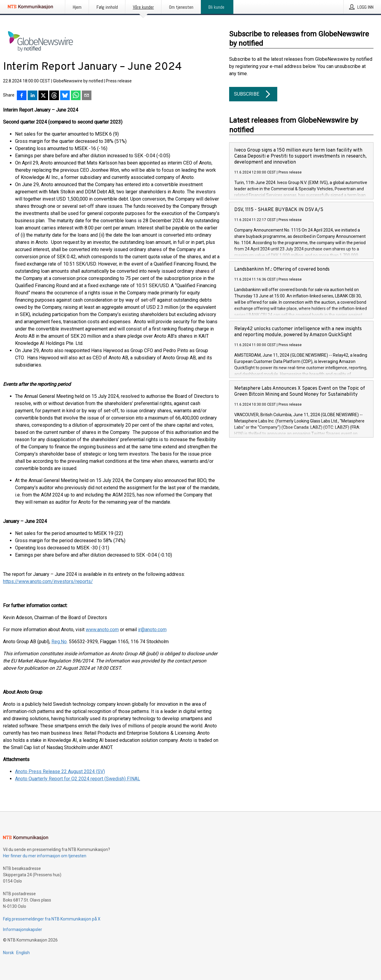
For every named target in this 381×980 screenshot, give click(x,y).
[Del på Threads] (54, 96)
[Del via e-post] (87, 96)
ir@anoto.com (152, 630)
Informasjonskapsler (23, 929)
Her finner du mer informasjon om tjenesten (45, 856)
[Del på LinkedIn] (32, 96)
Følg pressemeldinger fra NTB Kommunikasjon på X (52, 919)
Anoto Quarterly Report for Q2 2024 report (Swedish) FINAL (78, 779)
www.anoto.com (102, 630)
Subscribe (253, 94)
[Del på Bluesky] (65, 96)
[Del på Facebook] (22, 96)
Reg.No (59, 642)
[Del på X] (43, 96)
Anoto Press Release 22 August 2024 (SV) (60, 771)
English (23, 953)
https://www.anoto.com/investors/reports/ (48, 581)
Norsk (8, 953)
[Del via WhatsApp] (76, 96)
